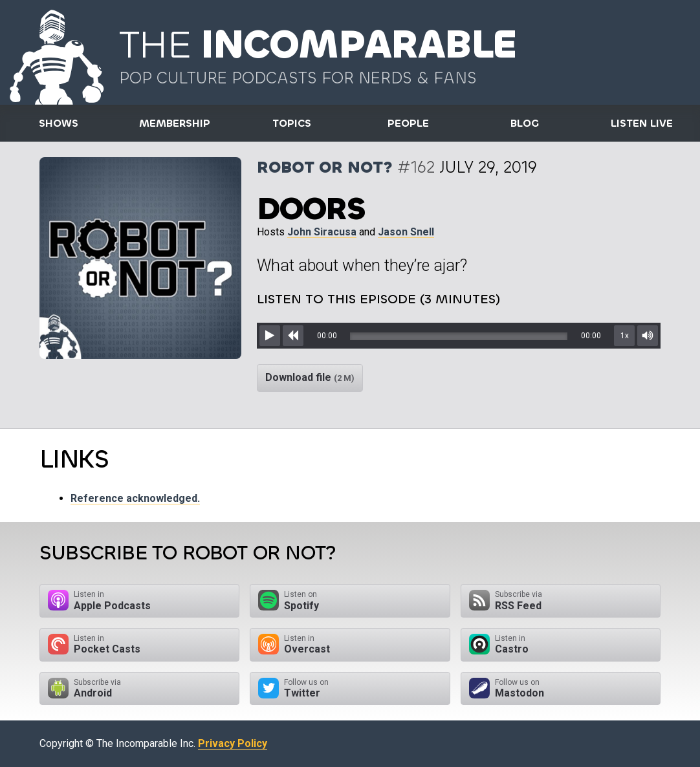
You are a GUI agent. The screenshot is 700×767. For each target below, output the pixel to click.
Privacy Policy (233, 743)
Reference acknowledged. (135, 498)
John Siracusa (322, 232)
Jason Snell (406, 232)
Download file (310, 377)
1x (625, 336)
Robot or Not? (325, 167)
